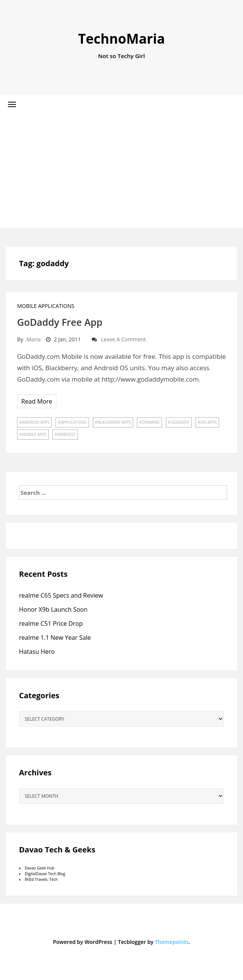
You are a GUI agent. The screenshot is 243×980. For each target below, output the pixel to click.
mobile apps (34, 434)
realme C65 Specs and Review (61, 595)
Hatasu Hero (37, 652)
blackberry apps (114, 422)
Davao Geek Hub (40, 868)
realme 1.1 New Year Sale (55, 638)
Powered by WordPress (83, 942)
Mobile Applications (46, 306)
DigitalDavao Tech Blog (45, 874)
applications (73, 422)
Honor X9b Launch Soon (53, 609)
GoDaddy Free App (60, 322)
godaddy (180, 422)
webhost (66, 434)
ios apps (209, 422)
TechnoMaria (121, 39)
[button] (12, 104)
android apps (36, 422)
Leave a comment (123, 339)
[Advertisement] (121, 171)
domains (151, 422)
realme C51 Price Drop (51, 623)
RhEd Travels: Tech (41, 879)
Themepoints (172, 942)
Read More (37, 401)
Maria (34, 339)
